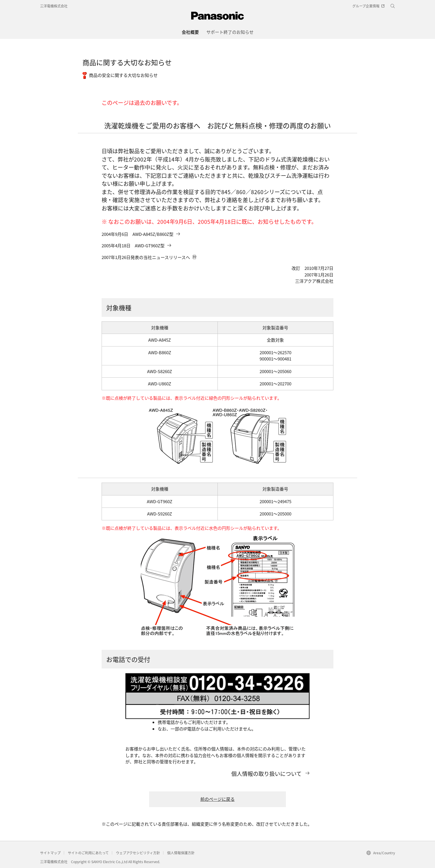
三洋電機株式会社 (54, 6)
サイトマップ (50, 853)
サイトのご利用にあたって (88, 853)
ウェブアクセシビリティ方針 (138, 853)
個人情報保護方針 (181, 853)
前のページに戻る (217, 799)
